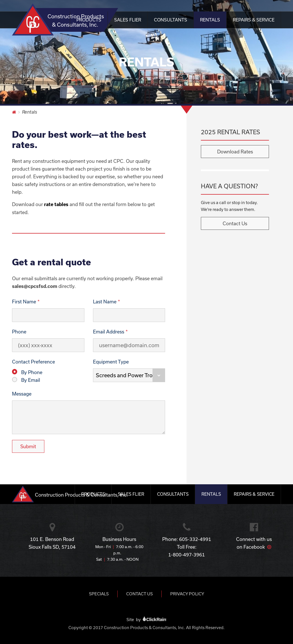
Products (89, 20)
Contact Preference (33, 362)
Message (22, 394)
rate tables (56, 204)
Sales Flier (128, 20)
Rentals (210, 20)
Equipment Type (111, 362)
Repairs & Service (254, 20)
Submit (28, 446)
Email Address (109, 332)
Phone (19, 332)
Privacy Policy (187, 594)
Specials (99, 594)
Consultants (171, 20)
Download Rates (235, 152)
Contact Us (235, 223)
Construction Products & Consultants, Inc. (69, 20)
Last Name (105, 302)
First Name (24, 302)
